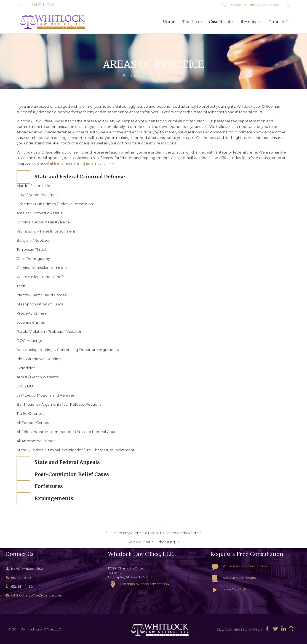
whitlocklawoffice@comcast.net (80, 164)
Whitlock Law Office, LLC (41, 629)
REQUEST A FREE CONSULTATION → (253, 5)
